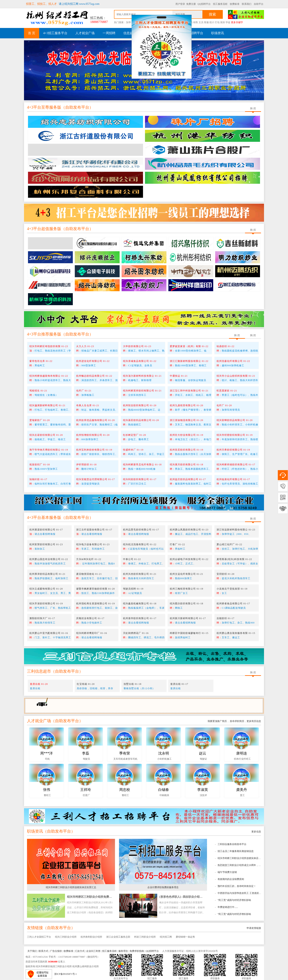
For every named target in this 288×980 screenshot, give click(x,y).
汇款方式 (80, 951)
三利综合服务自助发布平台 (232, 844)
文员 (201, 22)
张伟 (47, 790)
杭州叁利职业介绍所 (91, 937)
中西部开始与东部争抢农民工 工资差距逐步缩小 (243, 893)
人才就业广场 (85, 33)
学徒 (228, 22)
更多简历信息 (254, 721)
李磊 (86, 753)
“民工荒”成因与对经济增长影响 (234, 900)
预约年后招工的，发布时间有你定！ (237, 886)
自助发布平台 (77, 107)
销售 (196, 22)
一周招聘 (109, 33)
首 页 (32, 33)
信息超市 (130, 33)
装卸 (223, 22)
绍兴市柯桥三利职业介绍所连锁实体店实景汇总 (243, 858)
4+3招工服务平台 (55, 33)
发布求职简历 (237, 721)
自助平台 (259, 4)
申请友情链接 (254, 928)
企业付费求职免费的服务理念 (163, 887)
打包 (217, 22)
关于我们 (32, 951)
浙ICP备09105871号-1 (65, 974)
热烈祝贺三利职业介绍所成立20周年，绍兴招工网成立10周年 (250, 865)
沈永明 (164, 753)
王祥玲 (86, 790)
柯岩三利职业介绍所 (145, 937)
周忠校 (125, 790)
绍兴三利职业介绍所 (66, 937)
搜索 (212, 14)
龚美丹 (242, 790)
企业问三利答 (93, 951)
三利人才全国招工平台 (39, 937)
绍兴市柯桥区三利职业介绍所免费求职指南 (94, 897)
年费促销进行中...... (228, 907)
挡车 (134, 22)
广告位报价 (56, 951)
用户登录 (180, 4)
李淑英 (203, 790)
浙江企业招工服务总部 (118, 937)
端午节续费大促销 (227, 872)
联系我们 (247, 4)
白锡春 (164, 790)
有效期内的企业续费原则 (231, 879)
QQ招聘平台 (204, 4)
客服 (206, 22)
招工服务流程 (220, 4)
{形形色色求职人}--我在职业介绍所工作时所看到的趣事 (193, 897)
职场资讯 (218, 33)
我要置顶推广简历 (217, 721)
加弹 (128, 22)
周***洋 (46, 753)
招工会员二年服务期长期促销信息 (236, 851)
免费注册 (191, 4)
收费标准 (235, 4)
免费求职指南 (137, 951)
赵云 (203, 753)
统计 (212, 22)
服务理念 (123, 951)
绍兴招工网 (166, 937)
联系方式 (43, 951)
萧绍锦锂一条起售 (185, 937)
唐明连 (242, 753)
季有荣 (125, 753)
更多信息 (256, 832)
